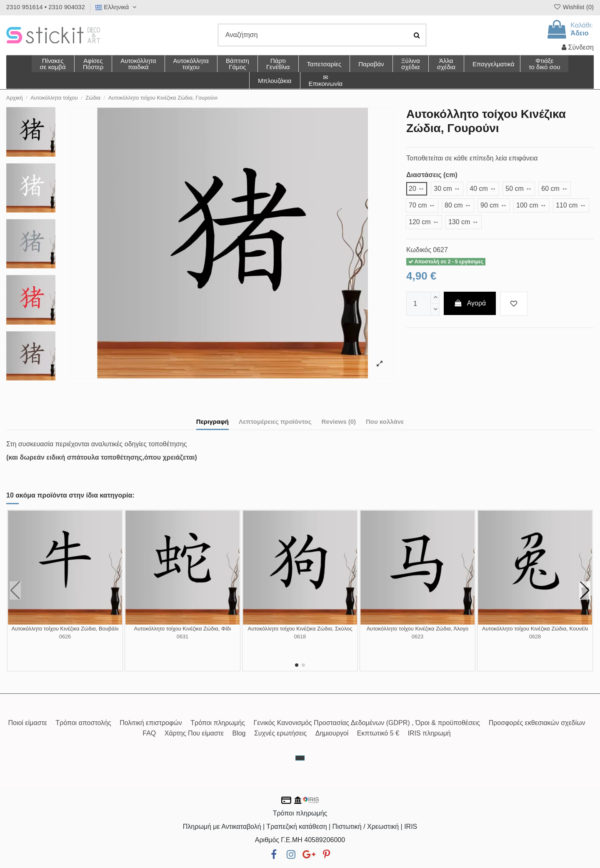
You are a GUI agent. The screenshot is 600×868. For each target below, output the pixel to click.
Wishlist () (573, 7)
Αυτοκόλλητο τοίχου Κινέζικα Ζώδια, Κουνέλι (535, 629)
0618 (300, 637)
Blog (239, 733)
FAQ (149, 733)
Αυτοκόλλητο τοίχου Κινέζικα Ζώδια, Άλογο (418, 629)
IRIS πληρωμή (429, 733)
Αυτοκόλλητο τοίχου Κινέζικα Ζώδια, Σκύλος (300, 629)
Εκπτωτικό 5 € (378, 733)
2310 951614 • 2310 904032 (46, 7)
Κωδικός (419, 250)
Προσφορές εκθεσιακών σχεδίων (537, 723)
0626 (65, 637)
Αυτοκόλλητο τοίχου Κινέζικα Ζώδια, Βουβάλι (65, 629)
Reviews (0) (339, 421)
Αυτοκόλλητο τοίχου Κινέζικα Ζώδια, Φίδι (183, 629)
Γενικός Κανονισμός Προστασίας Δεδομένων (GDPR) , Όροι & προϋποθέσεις (367, 723)
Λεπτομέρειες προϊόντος (275, 421)
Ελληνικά (117, 7)
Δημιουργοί (332, 733)
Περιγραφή (212, 421)
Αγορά (470, 303)
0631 (182, 637)
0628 (535, 637)
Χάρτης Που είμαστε (194, 733)
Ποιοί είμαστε (27, 723)
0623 (417, 637)
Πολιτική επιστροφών (151, 723)
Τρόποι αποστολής (83, 723)
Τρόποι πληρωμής (218, 723)
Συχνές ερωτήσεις (280, 733)
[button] (446, 64)
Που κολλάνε (385, 421)
